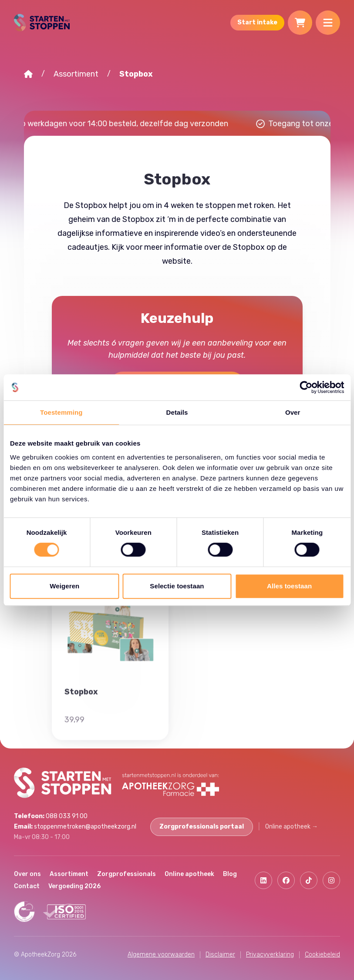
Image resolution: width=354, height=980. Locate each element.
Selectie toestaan (177, 586)
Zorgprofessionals (126, 874)
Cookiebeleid (322, 955)
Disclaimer (220, 955)
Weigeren (64, 586)
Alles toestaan (289, 586)
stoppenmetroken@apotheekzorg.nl (75, 827)
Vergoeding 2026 (74, 886)
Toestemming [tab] (61, 412)
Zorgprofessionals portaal (202, 827)
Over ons (27, 874)
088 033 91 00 (51, 816)
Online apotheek (292, 827)
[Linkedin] (263, 880)
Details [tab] (177, 412)
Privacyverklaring (270, 955)
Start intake (257, 22)
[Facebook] (286, 880)
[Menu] (328, 23)
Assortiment (76, 74)
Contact (27, 886)
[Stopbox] (110, 698)
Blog (230, 874)
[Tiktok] (309, 880)
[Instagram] (331, 880)
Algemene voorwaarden (161, 955)
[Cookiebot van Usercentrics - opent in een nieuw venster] (306, 387)
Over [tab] (293, 412)
